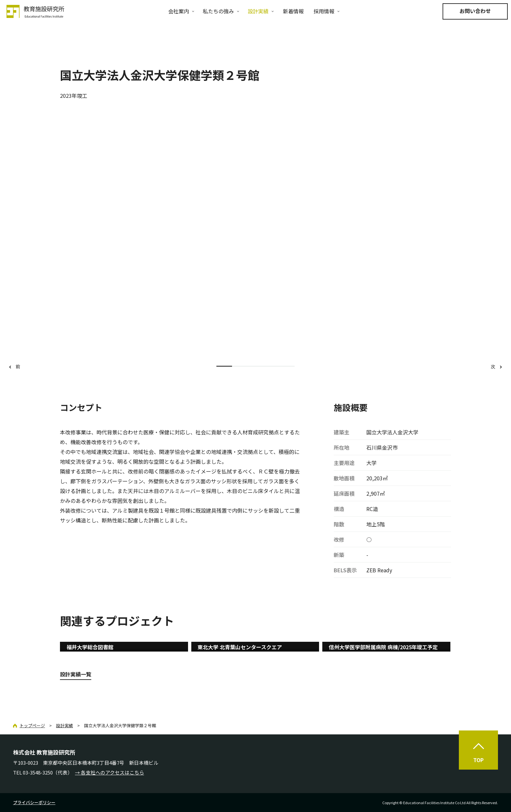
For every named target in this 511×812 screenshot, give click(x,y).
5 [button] (287, 366)
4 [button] (271, 366)
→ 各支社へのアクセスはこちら (109, 772)
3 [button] (255, 366)
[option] (256, 236)
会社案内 (179, 11)
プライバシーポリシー (34, 802)
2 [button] (240, 366)
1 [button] (224, 366)
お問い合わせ (475, 11)
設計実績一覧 (76, 674)
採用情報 (324, 11)
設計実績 (258, 11)
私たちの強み (218, 11)
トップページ (32, 725)
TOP (478, 760)
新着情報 (293, 11)
